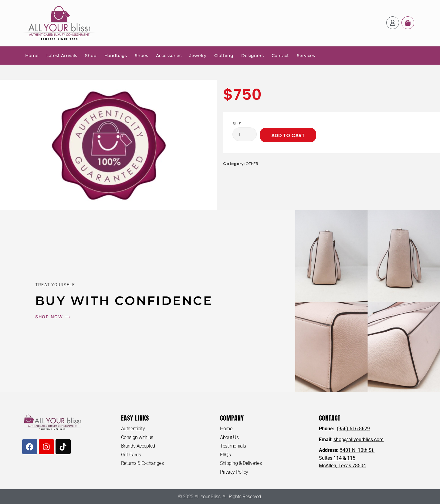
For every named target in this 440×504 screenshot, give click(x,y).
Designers (252, 56)
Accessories (169, 56)
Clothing (224, 56)
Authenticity (133, 429)
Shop (91, 56)
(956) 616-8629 (353, 429)
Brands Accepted (138, 446)
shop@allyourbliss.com (359, 440)
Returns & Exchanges (142, 463)
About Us (229, 437)
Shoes (141, 56)
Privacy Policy (234, 472)
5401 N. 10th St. (357, 450)
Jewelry (198, 56)
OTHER (252, 164)
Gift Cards (131, 455)
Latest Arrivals (62, 56)
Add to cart (288, 135)
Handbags (116, 56)
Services (306, 56)
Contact (280, 56)
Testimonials (233, 446)
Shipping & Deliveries (241, 463)
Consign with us (137, 437)
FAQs (225, 455)
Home (32, 56)
